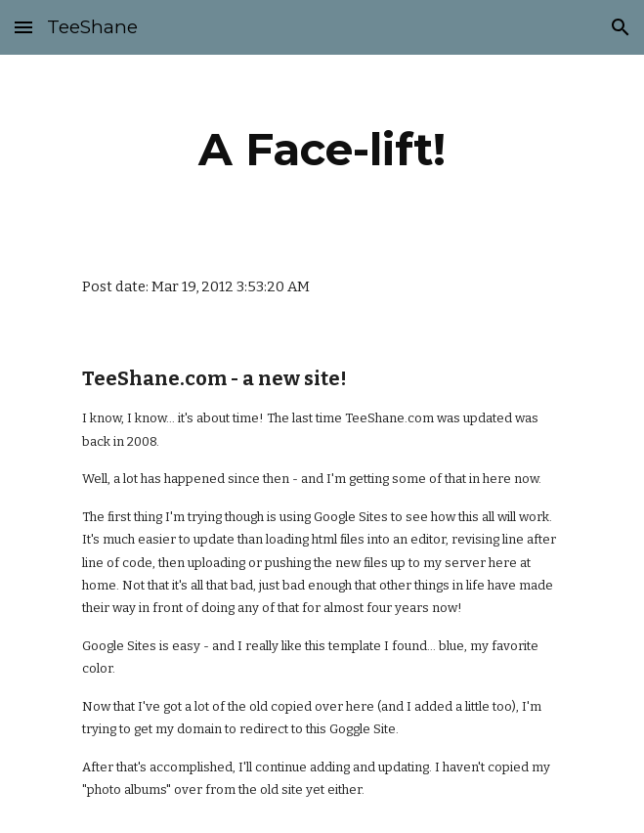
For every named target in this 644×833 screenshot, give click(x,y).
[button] (23, 27)
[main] (322, 150)
